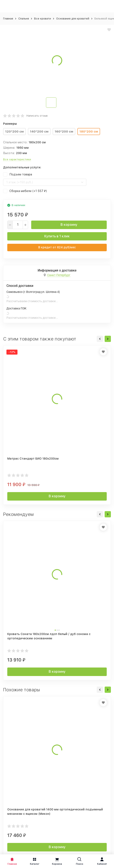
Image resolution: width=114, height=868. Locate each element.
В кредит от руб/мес (57, 247)
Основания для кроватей (73, 19)
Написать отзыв (37, 116)
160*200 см (64, 132)
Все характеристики (17, 159)
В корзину (69, 225)
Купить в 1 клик (57, 236)
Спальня (24, 19)
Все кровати (43, 19)
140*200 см (39, 132)
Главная (8, 19)
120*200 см (14, 132)
